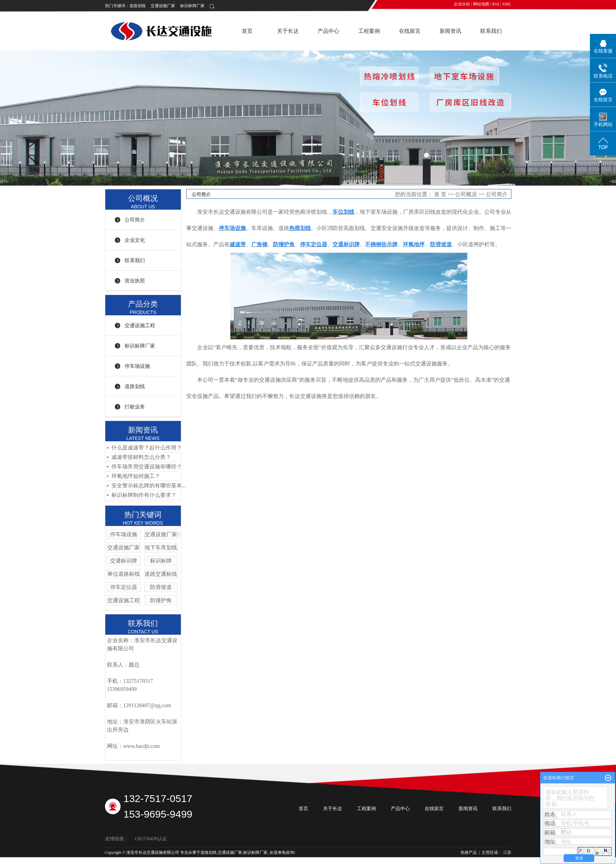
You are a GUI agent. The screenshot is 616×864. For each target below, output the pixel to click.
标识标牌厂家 (192, 6)
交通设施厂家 (163, 6)
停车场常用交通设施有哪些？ (147, 467)
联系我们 (491, 31)
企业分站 (462, 4)
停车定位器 (124, 587)
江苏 (507, 852)
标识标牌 (161, 561)
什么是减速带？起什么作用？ (147, 448)
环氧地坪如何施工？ (136, 476)
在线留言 (410, 31)
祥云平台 (170, 859)
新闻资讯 (450, 31)
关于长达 (288, 31)
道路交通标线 (161, 574)
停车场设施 (137, 366)
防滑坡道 (161, 587)
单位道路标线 (124, 574)
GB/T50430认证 (151, 839)
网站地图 (481, 4)
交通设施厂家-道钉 (167, 534)
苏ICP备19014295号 (122, 859)
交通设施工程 (140, 325)
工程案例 (369, 31)
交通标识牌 (124, 561)
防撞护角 (161, 600)
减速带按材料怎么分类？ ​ (142, 457)
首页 (247, 31)
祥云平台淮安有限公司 (222, 859)
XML (507, 4)
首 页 (440, 194)
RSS (496, 4)
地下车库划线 (161, 547)
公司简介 (135, 220)
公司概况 (466, 194)
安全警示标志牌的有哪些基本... (149, 486)
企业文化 (135, 240)
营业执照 (135, 281)
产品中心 (328, 31)
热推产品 (469, 852)
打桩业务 (135, 407)
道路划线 (137, 6)
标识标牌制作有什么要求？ (144, 495)
